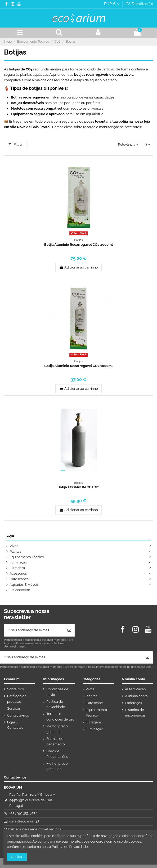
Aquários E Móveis (24, 585)
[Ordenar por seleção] (128, 144)
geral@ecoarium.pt (24, 821)
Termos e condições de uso (60, 717)
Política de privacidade (56, 704)
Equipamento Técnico (27, 557)
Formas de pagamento (55, 741)
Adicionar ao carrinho (78, 267)
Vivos (14, 546)
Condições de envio (57, 692)
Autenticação (135, 689)
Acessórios (18, 573)
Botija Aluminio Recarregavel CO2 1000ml (78, 366)
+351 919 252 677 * (23, 813)
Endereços (133, 703)
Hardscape (94, 703)
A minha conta (136, 696)
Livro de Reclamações (57, 754)
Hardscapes (19, 579)
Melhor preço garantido (57, 729)
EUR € (112, 4)
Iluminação (18, 562)
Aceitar (17, 857)
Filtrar (16, 144)
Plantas (15, 551)
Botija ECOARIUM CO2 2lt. (78, 487)
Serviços (14, 708)
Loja (10, 535)
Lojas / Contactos (15, 725)
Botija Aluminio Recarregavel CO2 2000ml (78, 245)
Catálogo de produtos (17, 699)
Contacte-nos (18, 715)
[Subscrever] (69, 630)
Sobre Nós (15, 689)
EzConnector (20, 590)
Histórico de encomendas (135, 713)
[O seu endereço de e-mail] (34, 630)
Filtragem (17, 568)
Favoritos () (139, 4)
